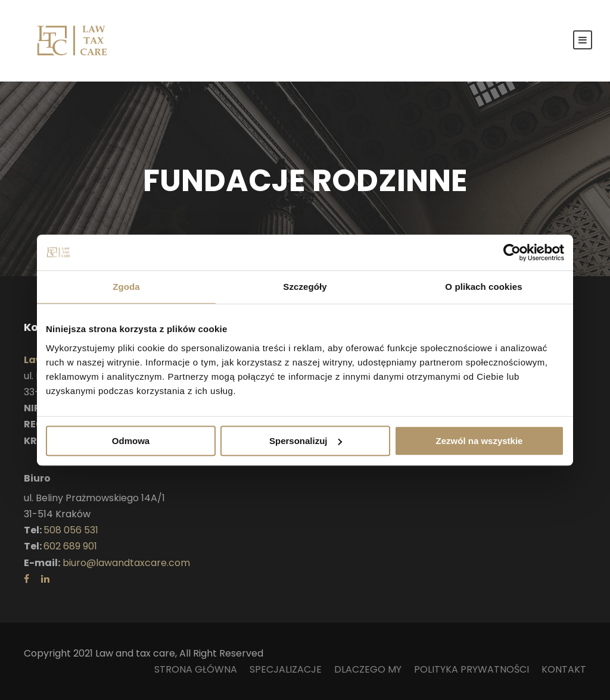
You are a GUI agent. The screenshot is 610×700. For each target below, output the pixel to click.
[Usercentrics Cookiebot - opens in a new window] (512, 252)
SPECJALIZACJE (286, 669)
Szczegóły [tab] (305, 287)
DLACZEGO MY (368, 669)
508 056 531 (71, 530)
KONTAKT (564, 669)
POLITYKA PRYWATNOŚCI (471, 669)
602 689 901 (70, 546)
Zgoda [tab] (126, 287)
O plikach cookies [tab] (483, 287)
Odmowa (131, 441)
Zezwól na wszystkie (480, 441)
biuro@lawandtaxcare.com (126, 563)
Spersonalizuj (306, 441)
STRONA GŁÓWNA (196, 669)
